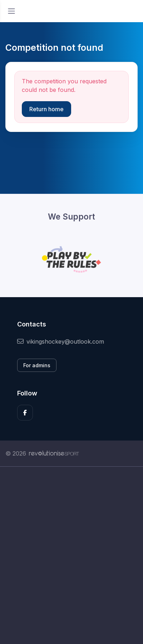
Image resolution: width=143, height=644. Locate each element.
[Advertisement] (71, 555)
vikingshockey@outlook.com (61, 341)
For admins (37, 365)
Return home (46, 109)
